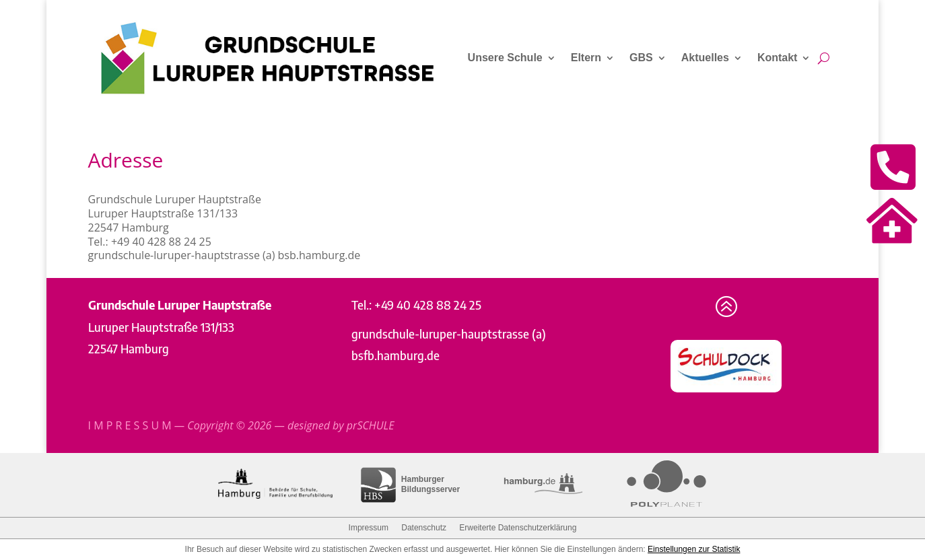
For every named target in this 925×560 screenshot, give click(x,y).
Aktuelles (705, 58)
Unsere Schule (505, 58)
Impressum (369, 528)
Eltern (586, 58)
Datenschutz (424, 528)
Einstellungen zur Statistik (694, 549)
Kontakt (778, 58)
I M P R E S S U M (130, 425)
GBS (641, 58)
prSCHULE (371, 425)
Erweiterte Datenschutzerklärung (518, 528)
